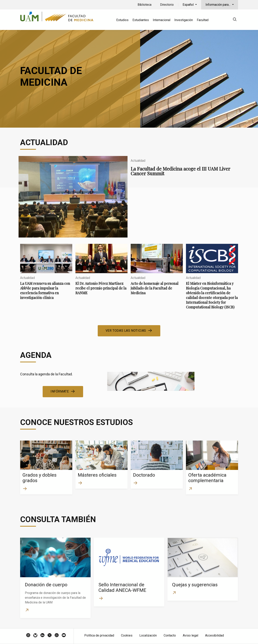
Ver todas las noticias (126, 331)
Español (189, 5)
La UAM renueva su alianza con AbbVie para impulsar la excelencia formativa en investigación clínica (46, 275)
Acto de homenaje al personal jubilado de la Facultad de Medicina (157, 273)
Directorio (167, 5)
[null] (235, 20)
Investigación (184, 20)
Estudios (122, 20)
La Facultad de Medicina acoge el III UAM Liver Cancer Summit (129, 197)
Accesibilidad (214, 635)
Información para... (218, 5)
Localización (148, 635)
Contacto (170, 635)
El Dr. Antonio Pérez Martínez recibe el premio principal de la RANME (101, 273)
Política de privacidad (99, 635)
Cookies (127, 635)
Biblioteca (144, 5)
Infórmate (60, 391)
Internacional (162, 20)
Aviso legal (190, 635)
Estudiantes (141, 20)
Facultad (203, 20)
